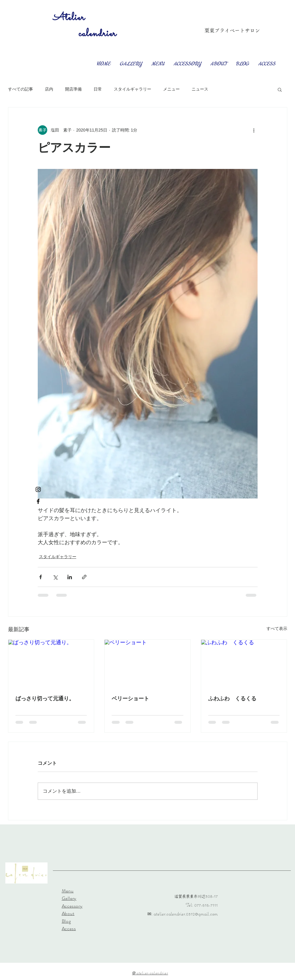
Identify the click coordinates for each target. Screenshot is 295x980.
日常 (98, 89)
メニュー (171, 89)
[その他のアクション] (254, 130)
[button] (280, 89)
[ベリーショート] (147, 664)
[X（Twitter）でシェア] (55, 577)
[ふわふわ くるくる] (244, 664)
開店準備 (73, 89)
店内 (49, 89)
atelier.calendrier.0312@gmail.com (186, 914)
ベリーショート (130, 699)
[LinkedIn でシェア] (70, 577)
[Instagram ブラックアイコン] (38, 489)
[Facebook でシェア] (41, 577)
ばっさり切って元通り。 (45, 699)
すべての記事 (20, 89)
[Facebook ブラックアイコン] (38, 501)
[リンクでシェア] (84, 577)
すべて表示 (277, 628)
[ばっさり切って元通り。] (51, 664)
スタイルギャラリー (132, 89)
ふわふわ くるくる (232, 699)
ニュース (200, 89)
